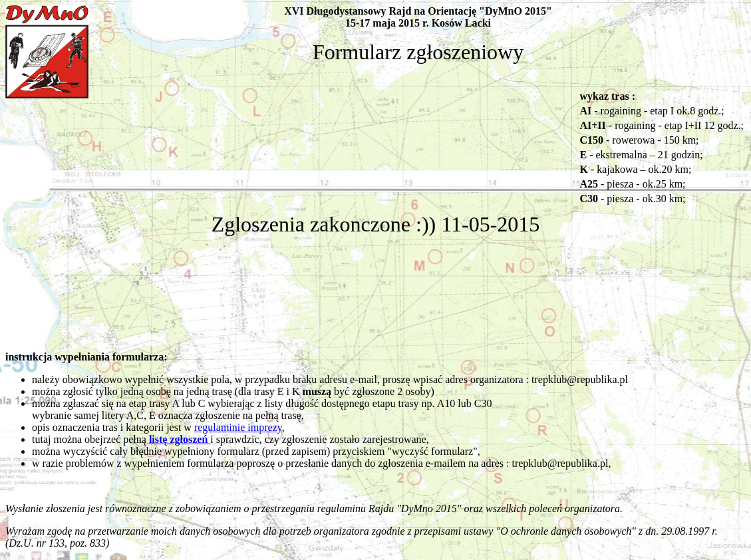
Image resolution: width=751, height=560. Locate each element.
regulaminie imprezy (238, 427)
